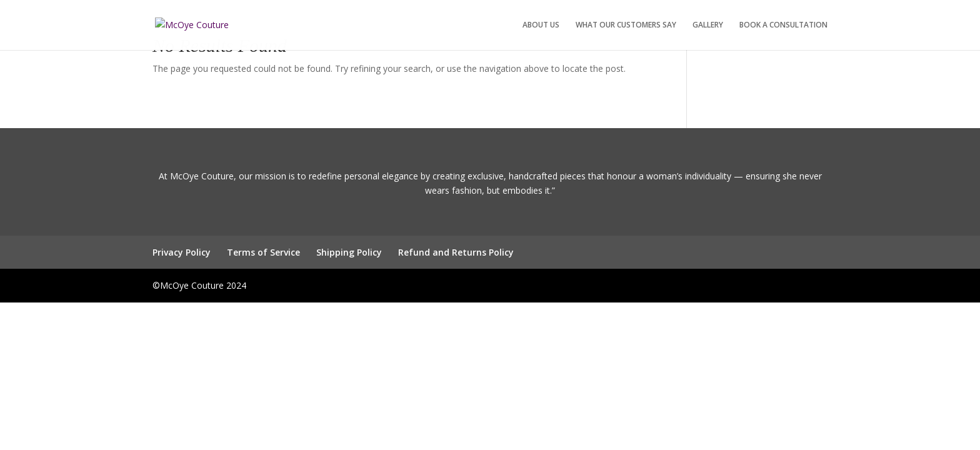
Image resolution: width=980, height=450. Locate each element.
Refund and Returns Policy (456, 252)
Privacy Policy (182, 252)
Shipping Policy (349, 252)
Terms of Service (263, 252)
